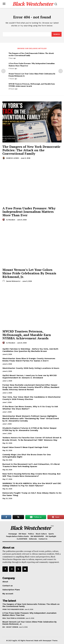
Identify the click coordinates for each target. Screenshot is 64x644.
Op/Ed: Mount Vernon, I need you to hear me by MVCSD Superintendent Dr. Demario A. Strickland (30, 377)
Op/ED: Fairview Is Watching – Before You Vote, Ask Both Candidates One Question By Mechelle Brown (30, 350)
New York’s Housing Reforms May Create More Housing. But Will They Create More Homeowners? (32, 475)
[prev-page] (3, 71)
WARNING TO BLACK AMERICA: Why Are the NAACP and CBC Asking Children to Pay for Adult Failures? (32, 484)
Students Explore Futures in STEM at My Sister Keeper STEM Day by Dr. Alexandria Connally (30, 429)
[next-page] (61, 71)
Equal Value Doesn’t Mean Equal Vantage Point (25, 447)
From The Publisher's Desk (13, 609)
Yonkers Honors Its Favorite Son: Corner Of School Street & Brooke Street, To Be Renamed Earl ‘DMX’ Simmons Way (32, 439)
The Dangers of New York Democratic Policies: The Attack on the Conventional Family (31, 54)
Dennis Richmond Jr (13, 281)
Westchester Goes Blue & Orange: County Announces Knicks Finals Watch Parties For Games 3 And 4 (29, 360)
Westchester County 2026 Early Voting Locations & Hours (31, 368)
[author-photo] (4, 158)
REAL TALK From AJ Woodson (14, 618)
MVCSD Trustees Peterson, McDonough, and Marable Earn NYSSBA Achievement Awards (32, 85)
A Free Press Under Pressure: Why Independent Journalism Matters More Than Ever (32, 64)
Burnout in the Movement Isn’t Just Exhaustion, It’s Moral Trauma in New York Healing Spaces (31, 465)
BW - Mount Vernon (10, 627)
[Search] (57, 34)
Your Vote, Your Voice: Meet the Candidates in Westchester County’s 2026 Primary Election (32, 398)
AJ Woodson (11, 220)
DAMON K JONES (13, 158)
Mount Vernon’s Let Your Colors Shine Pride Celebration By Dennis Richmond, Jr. (32, 75)
